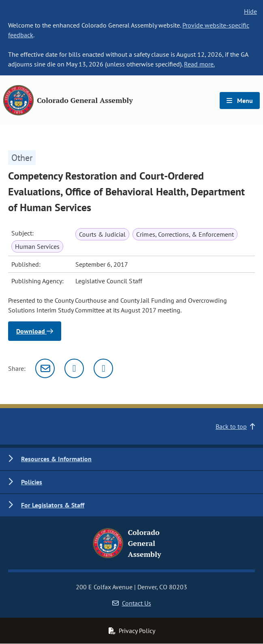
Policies (32, 482)
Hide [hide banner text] (250, 11)
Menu (240, 101)
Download (35, 331)
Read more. (199, 64)
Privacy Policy (132, 631)
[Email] (45, 368)
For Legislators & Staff (53, 505)
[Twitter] (74, 368)
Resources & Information (56, 459)
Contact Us (132, 603)
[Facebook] (103, 368)
